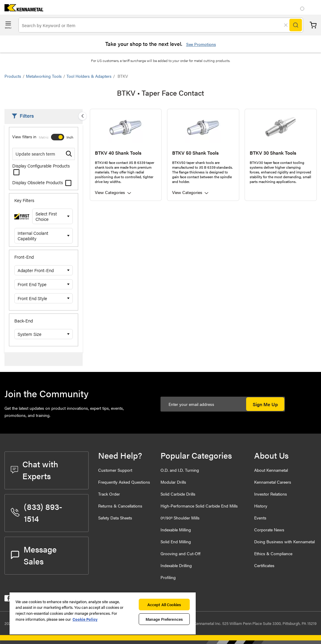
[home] (22, 9)
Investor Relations (271, 494)
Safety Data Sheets (115, 518)
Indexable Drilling (176, 565)
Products (13, 76)
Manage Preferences (164, 619)
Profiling (168, 577)
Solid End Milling (176, 541)
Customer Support (115, 470)
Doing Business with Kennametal (284, 541)
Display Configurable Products (41, 169)
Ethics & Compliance (273, 553)
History (261, 506)
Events (260, 518)
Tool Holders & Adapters (89, 76)
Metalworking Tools (44, 76)
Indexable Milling (176, 530)
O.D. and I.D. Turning (180, 470)
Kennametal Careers (273, 482)
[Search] (296, 25)
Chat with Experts (34, 470)
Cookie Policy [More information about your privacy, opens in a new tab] (85, 619)
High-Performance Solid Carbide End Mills (199, 506)
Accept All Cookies (164, 605)
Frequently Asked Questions (124, 482)
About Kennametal (271, 470)
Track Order (109, 494)
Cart (313, 25)
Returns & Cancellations (120, 506)
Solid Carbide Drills (178, 494)
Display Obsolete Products (42, 182)
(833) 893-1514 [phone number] (37, 512)
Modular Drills (173, 482)
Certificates (264, 565)
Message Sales (34, 555)
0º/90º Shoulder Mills (180, 518)
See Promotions (201, 44)
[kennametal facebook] (8, 599)
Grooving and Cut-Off (180, 553)
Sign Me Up (265, 404)
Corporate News (269, 530)
